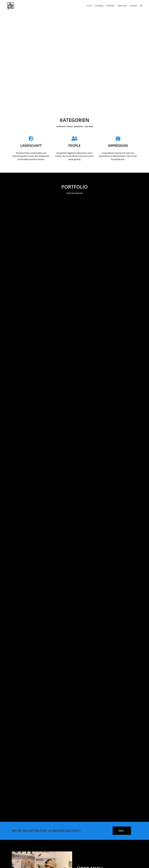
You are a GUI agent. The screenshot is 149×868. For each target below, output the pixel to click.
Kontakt (134, 6)
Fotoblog (99, 6)
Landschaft (31, 146)
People (74, 146)
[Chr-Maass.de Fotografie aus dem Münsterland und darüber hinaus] (11, 6)
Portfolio (110, 6)
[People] (74, 139)
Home (89, 6)
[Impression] (118, 139)
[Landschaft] (31, 139)
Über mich (122, 6)
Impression (118, 146)
